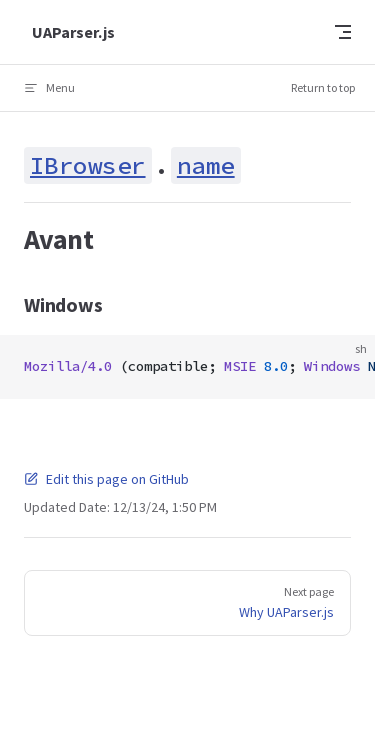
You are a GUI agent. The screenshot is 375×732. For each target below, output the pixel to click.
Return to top (323, 87)
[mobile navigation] (343, 32)
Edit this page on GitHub (106, 479)
